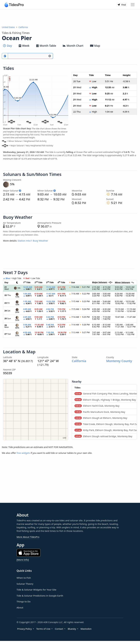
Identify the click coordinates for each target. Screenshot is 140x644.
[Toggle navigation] (133, 5)
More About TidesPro (28, 537)
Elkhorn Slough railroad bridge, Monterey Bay (103, 436)
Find (122, 5)
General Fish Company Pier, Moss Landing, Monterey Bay (106, 394)
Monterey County (119, 361)
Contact (59, 629)
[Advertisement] (70, 18)
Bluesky (72, 629)
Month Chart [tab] (73, 46)
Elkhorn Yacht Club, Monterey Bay (97, 406)
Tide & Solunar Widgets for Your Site (36, 590)
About (20, 607)
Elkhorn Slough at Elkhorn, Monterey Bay (101, 418)
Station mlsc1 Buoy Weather (33, 241)
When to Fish (24, 578)
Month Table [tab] (46, 46)
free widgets (23, 453)
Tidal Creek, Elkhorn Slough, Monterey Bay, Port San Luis (106, 424)
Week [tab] (24, 46)
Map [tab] (95, 46)
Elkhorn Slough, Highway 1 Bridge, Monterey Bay (105, 400)
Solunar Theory (25, 584)
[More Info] (23, 560)
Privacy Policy (24, 629)
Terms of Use (43, 629)
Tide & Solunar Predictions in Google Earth (40, 596)
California (23, 27)
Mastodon (86, 629)
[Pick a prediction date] (5, 56)
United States (8, 27)
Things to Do (24, 601)
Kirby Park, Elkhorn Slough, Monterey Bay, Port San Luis (106, 430)
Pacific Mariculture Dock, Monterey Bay (100, 412)
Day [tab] (8, 46)
